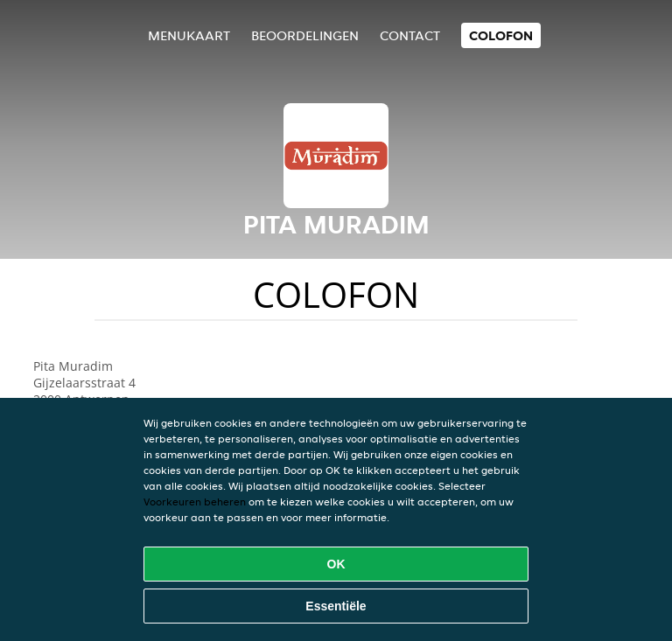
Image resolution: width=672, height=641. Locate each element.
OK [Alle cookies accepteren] (336, 564)
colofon (501, 35)
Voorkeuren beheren (195, 502)
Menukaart (189, 35)
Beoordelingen (305, 35)
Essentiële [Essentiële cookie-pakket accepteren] (336, 606)
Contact (410, 35)
